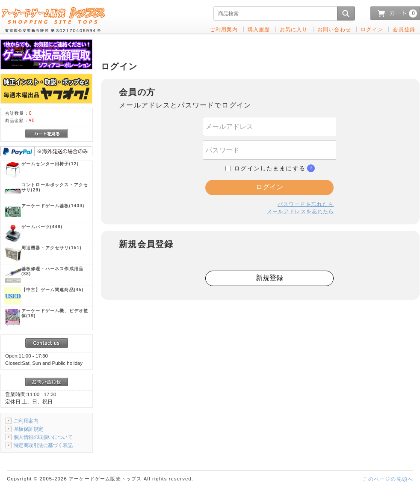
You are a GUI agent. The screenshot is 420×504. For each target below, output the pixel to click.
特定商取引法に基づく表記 (43, 445)
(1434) (53, 206)
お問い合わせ (334, 29)
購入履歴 (259, 29)
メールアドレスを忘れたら (301, 211)
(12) (50, 164)
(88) (52, 271)
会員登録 (404, 29)
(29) (55, 187)
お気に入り (294, 29)
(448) (42, 227)
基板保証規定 (28, 429)
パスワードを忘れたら (306, 204)
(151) (52, 248)
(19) (55, 313)
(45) (52, 290)
